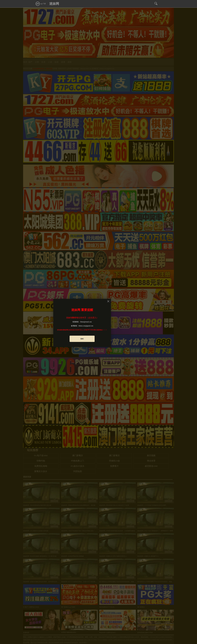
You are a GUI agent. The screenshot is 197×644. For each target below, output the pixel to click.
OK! (82, 339)
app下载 (41, 4)
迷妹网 (54, 4)
